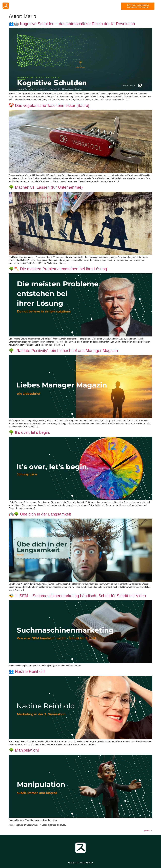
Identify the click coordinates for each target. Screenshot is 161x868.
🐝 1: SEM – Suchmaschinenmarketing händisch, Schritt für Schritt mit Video (77, 596)
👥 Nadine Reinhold (27, 671)
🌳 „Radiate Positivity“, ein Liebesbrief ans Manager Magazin (63, 351)
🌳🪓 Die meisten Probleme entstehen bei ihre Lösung (58, 269)
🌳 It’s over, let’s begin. (29, 432)
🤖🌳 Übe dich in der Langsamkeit (40, 514)
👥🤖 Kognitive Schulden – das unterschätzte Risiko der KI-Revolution (72, 24)
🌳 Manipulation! (24, 750)
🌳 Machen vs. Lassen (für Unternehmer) (46, 187)
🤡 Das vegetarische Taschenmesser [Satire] (49, 105)
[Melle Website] (6, 6)
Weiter (148, 830)
